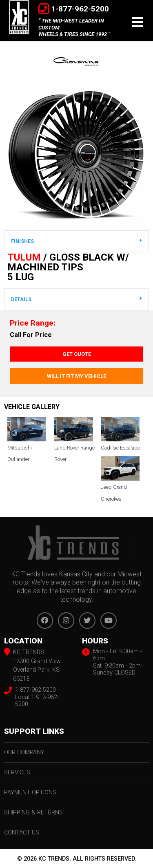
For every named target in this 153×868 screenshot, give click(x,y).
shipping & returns (33, 813)
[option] (76, 155)
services (17, 772)
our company (24, 752)
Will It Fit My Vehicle (76, 376)
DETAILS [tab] (21, 299)
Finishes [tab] (22, 241)
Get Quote (77, 354)
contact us (22, 833)
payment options (30, 793)
